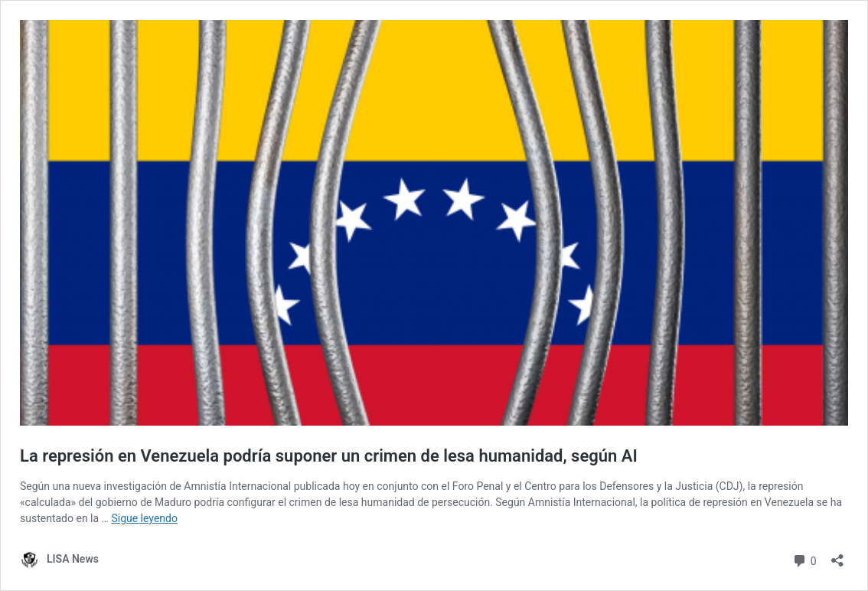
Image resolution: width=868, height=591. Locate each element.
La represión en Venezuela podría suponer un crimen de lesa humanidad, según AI (329, 456)
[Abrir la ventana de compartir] (837, 555)
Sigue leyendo (144, 518)
